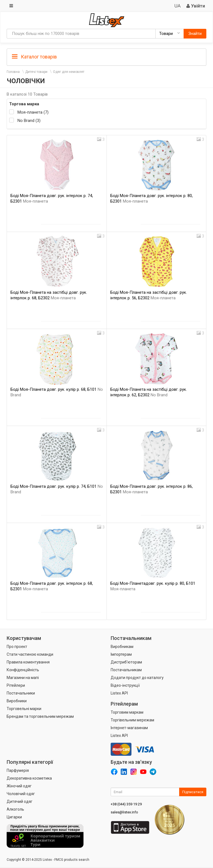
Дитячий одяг (20, 801)
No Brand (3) (29, 121)
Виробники (17, 701)
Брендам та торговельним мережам (40, 716)
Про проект (17, 647)
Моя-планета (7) (33, 112)
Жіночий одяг (19, 786)
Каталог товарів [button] (34, 57)
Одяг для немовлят (69, 72)
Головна (13, 72)
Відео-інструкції (125, 685)
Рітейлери (16, 685)
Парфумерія (18, 770)
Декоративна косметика (29, 778)
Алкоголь (15, 809)
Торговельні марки (24, 709)
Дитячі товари (36, 72)
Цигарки (14, 817)
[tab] (106, 56)
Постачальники (21, 693)
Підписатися (193, 792)
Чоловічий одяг (21, 794)
